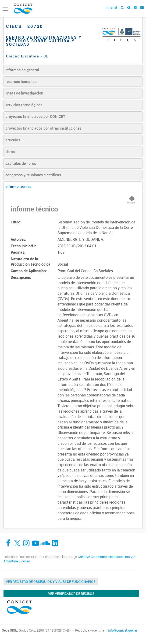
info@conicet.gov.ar (123, 630)
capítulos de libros (21, 163)
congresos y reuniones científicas (33, 175)
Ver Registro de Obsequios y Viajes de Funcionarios (51, 582)
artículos (13, 140)
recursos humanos (21, 82)
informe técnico (18, 187)
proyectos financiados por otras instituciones (43, 128)
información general (22, 70)
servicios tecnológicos (24, 105)
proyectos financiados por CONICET (35, 117)
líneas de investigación (24, 93)
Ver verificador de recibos (71, 593)
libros (10, 152)
